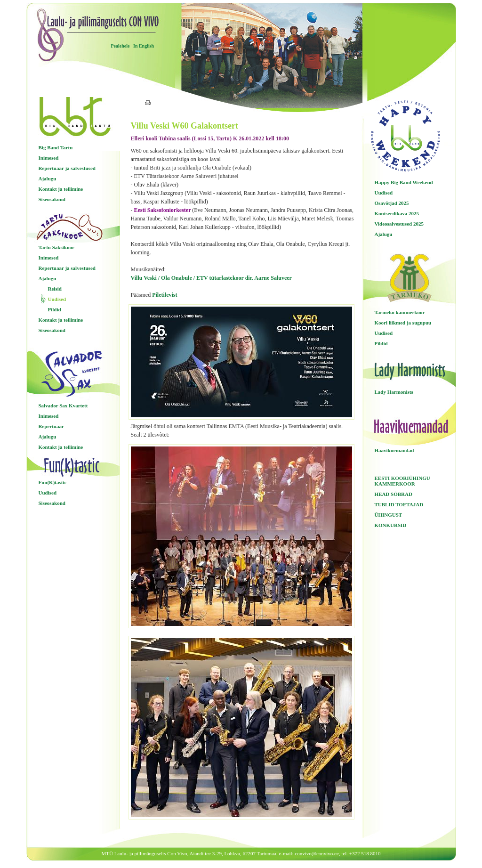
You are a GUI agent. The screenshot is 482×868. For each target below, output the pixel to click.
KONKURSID (391, 525)
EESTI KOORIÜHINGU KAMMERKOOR (402, 481)
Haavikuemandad (394, 450)
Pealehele (120, 46)
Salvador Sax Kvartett (63, 406)
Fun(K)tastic (53, 482)
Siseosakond (52, 199)
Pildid (55, 309)
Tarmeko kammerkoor (400, 312)
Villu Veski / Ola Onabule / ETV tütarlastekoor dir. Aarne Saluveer (211, 278)
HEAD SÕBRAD (394, 494)
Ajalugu (48, 178)
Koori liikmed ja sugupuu (403, 323)
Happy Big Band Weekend (404, 182)
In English (144, 46)
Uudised (57, 299)
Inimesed (49, 158)
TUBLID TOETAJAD (399, 504)
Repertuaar (51, 426)
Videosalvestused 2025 (399, 224)
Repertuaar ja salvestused (67, 168)
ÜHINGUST (389, 515)
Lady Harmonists (394, 392)
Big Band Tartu (56, 147)
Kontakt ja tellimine (61, 189)
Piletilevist (165, 295)
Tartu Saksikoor (56, 247)
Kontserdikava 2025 (397, 213)
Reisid (55, 289)
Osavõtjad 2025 (392, 203)
